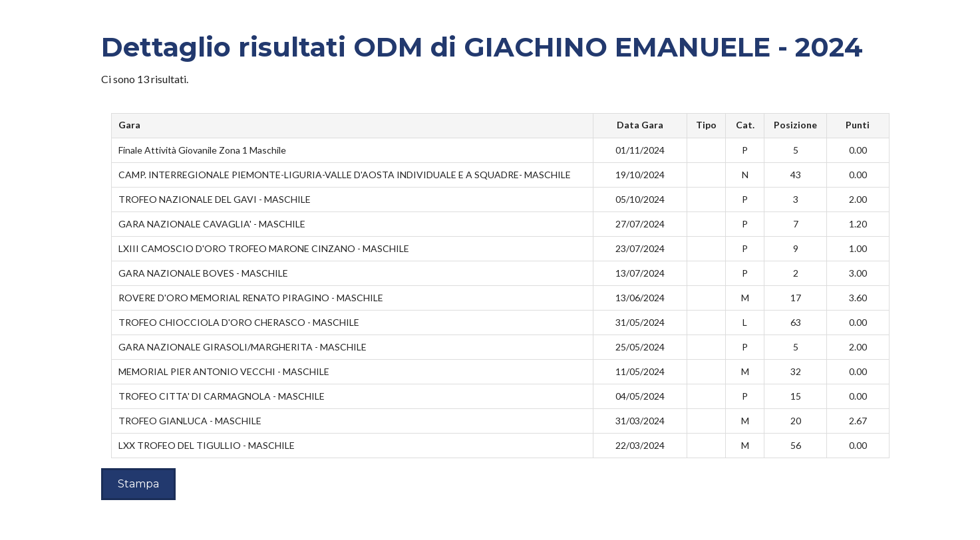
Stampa (138, 484)
